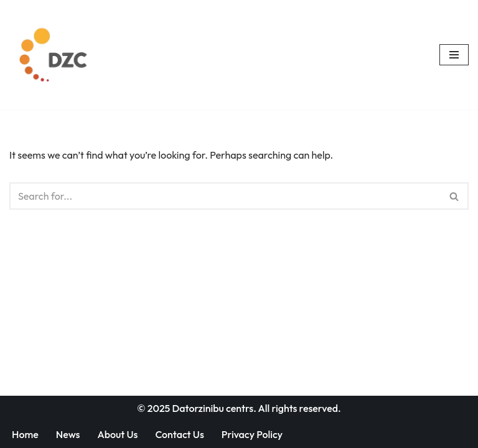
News (68, 434)
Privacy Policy (252, 434)
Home (25, 434)
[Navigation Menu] (454, 55)
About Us (117, 434)
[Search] (225, 196)
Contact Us (179, 434)
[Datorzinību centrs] (55, 55)
